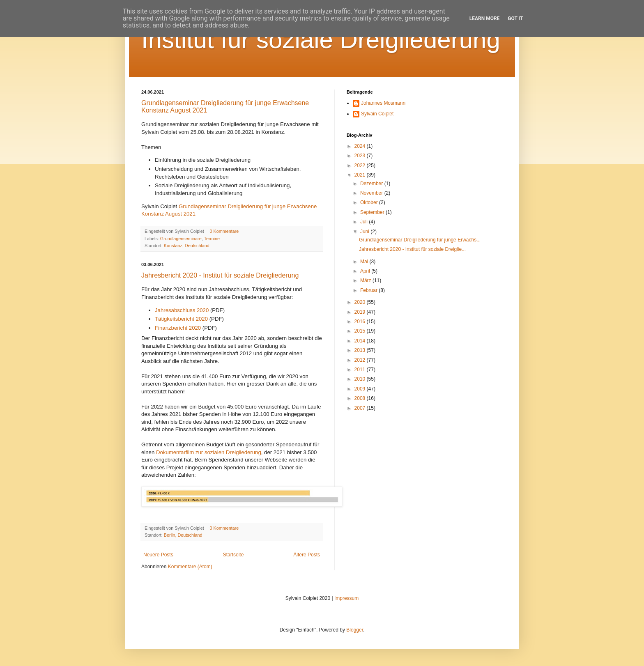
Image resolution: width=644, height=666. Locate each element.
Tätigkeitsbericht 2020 (181, 319)
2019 (361, 312)
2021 (361, 175)
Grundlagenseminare (181, 239)
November (372, 193)
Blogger (355, 630)
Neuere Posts (158, 555)
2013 (361, 350)
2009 (361, 389)
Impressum (346, 598)
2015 (361, 331)
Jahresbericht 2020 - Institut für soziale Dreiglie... (412, 249)
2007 (361, 408)
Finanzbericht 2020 (178, 328)
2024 (361, 146)
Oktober (370, 202)
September (373, 212)
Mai (365, 262)
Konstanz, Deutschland (187, 246)
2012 (361, 360)
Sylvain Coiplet (377, 114)
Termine (212, 239)
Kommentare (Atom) (190, 567)
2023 (361, 156)
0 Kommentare (224, 231)
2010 (361, 379)
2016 (361, 322)
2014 (361, 341)
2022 (361, 165)
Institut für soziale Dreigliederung (321, 40)
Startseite (233, 555)
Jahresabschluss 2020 (182, 310)
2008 (361, 398)
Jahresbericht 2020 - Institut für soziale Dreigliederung (220, 275)
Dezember (372, 184)
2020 (361, 302)
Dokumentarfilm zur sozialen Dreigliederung (209, 452)
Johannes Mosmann (383, 103)
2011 (361, 370)
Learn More (485, 18)
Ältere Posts (307, 555)
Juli (365, 222)
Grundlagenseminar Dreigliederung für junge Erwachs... (420, 240)
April (366, 271)
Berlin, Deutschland (183, 535)
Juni (365, 232)
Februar (369, 290)
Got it (515, 18)
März (366, 280)
